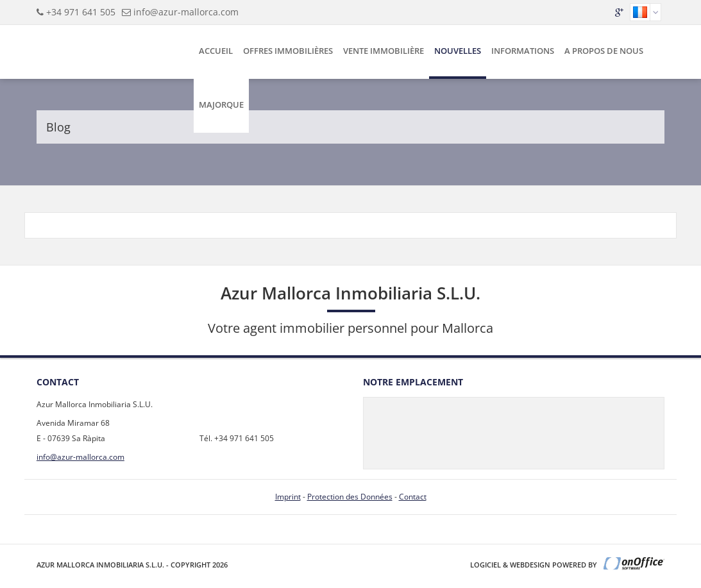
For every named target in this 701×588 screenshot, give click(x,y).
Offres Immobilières (288, 51)
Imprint (288, 497)
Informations (523, 51)
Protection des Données (350, 497)
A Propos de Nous (604, 51)
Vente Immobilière (384, 51)
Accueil (216, 51)
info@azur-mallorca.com (186, 12)
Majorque (221, 105)
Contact (413, 497)
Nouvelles (458, 51)
